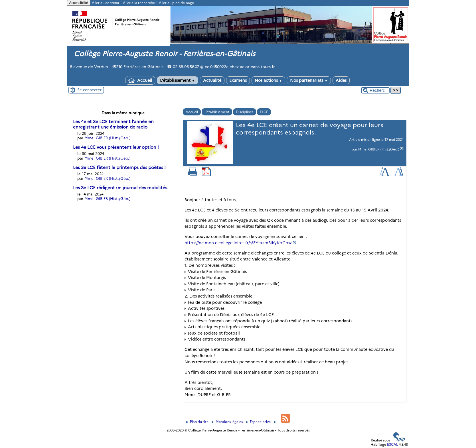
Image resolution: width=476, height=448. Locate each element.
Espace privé (259, 422)
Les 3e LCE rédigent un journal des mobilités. (121, 188)
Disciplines (245, 112)
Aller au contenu (105, 3)
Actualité (212, 80)
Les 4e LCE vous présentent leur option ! (116, 147)
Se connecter (89, 90)
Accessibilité (79, 3)
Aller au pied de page (176, 3)
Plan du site (198, 422)
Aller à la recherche (139, 3)
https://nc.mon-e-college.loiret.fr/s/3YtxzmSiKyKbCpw (238, 243)
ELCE (264, 112)
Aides (341, 80)
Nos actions (269, 80)
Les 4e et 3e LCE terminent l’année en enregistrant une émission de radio (113, 124)
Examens (238, 80)
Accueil (140, 80)
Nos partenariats (309, 80)
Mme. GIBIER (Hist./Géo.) (379, 149)
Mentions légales (228, 422)
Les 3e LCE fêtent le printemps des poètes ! (119, 167)
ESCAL (392, 444)
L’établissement (178, 80)
